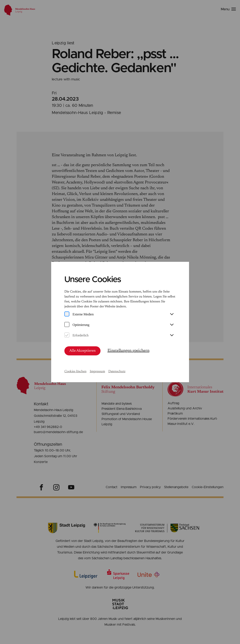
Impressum (97, 371)
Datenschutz (117, 371)
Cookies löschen (75, 371)
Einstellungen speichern (128, 351)
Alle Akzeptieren (82, 351)
